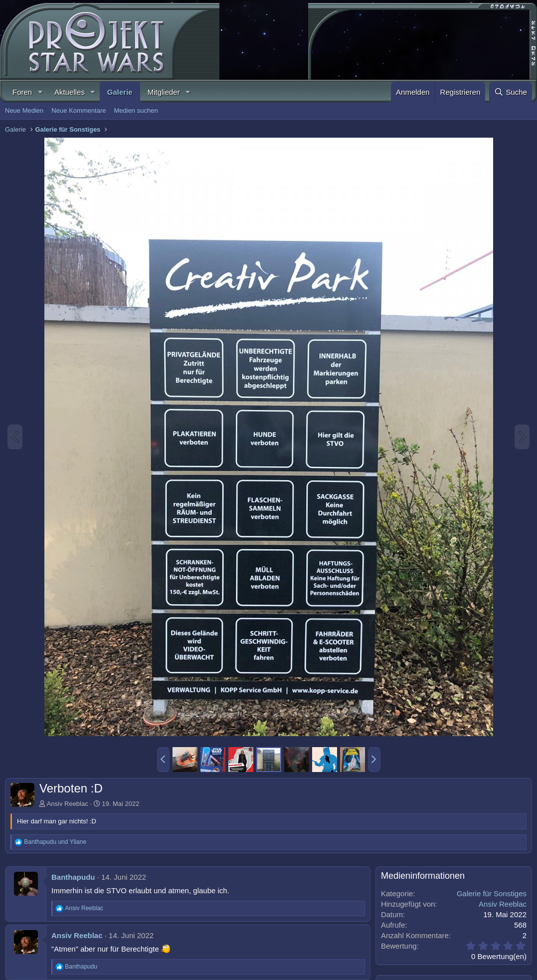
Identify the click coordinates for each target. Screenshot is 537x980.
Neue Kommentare (79, 110)
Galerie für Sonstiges (492, 893)
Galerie (120, 92)
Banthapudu (73, 877)
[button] (40, 92)
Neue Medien (24, 110)
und (55, 842)
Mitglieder (164, 92)
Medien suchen (136, 110)
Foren (22, 92)
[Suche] (511, 92)
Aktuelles (70, 92)
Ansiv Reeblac (68, 804)
